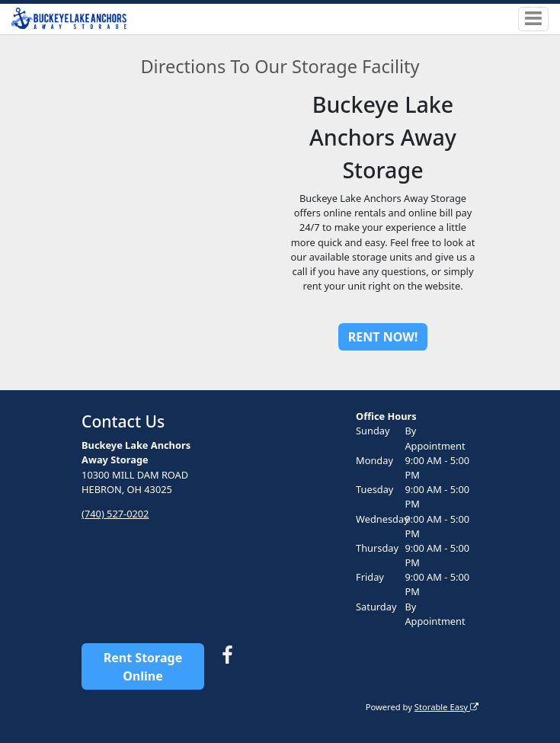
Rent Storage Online (143, 667)
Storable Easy (446, 707)
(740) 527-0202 (115, 514)
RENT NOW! (383, 337)
